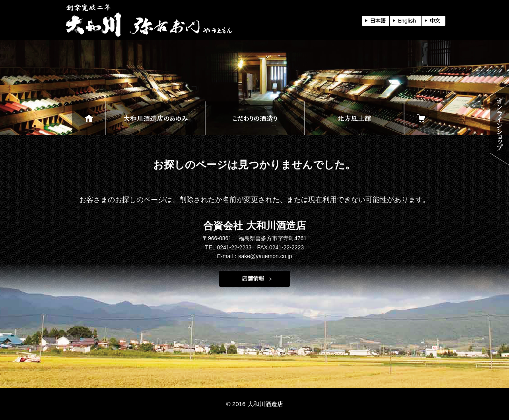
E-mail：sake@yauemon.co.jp (255, 256)
